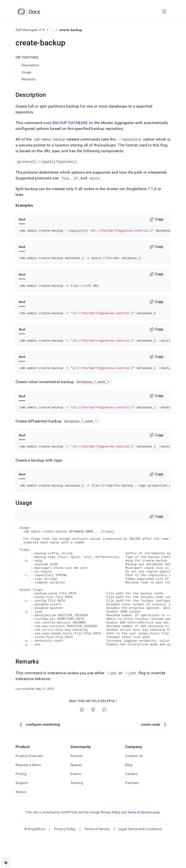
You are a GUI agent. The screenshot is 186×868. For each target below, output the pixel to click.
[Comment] (105, 740)
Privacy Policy (111, 843)
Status (21, 822)
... (52, 30)
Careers (131, 804)
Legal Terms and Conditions (140, 860)
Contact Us (134, 786)
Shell (22, 219)
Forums (77, 786)
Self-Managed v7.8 (30, 30)
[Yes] (82, 740)
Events (76, 804)
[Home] (29, 12)
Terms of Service (139, 843)
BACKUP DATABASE (70, 123)
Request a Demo (28, 795)
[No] (93, 740)
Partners (132, 813)
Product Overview (29, 786)
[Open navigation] (164, 12)
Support (22, 813)
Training (77, 813)
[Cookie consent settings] (6, 862)
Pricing (21, 804)
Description (30, 65)
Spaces (76, 795)
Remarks (28, 79)
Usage (26, 72)
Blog (129, 795)
